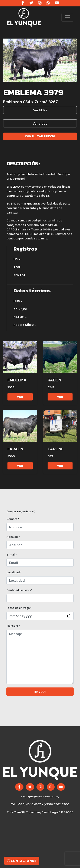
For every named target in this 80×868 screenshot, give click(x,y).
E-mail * (12, 555)
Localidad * (14, 572)
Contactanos (22, 861)
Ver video (40, 123)
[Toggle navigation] (67, 17)
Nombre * (13, 519)
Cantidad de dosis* (19, 590)
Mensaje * (13, 626)
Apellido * (13, 537)
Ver (20, 397)
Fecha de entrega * (19, 608)
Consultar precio (40, 136)
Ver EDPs (40, 110)
